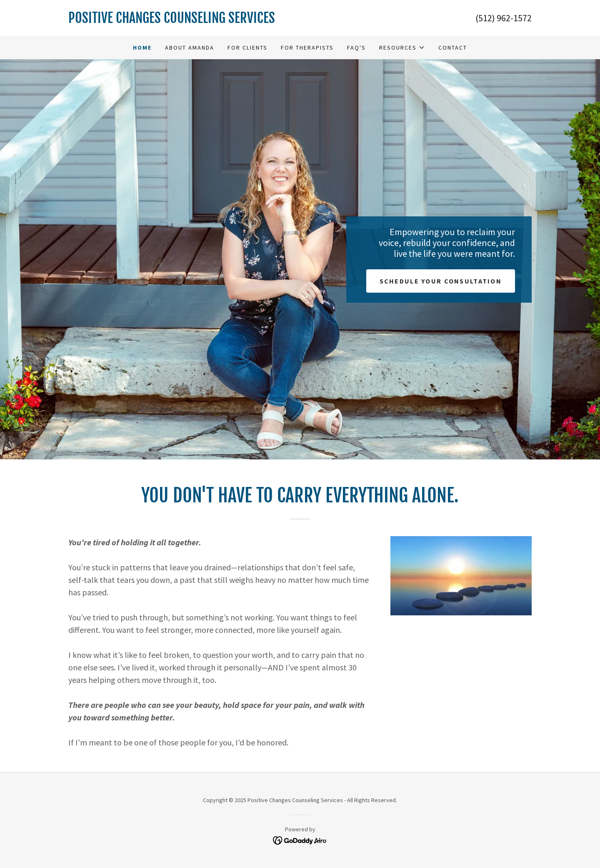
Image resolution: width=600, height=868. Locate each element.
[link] (184, 20)
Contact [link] (453, 48)
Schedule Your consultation (441, 281)
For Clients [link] (247, 48)
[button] (402, 48)
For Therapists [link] (307, 48)
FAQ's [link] (356, 48)
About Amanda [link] (190, 48)
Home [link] (142, 48)
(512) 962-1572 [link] (504, 18)
